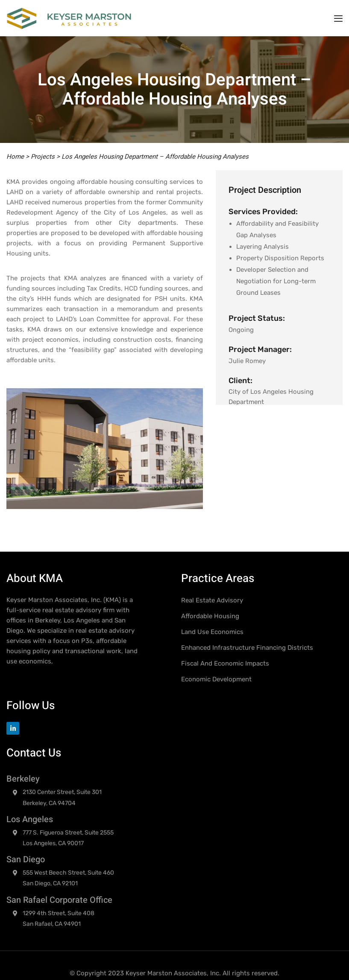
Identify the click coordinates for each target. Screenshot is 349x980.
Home (15, 157)
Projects (43, 157)
